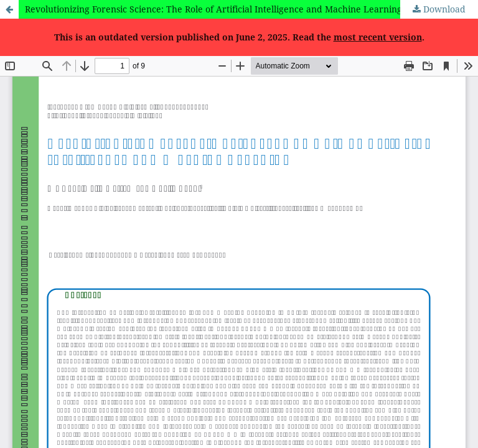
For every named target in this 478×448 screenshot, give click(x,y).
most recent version (378, 37)
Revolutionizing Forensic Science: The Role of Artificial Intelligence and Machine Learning (213, 9)
